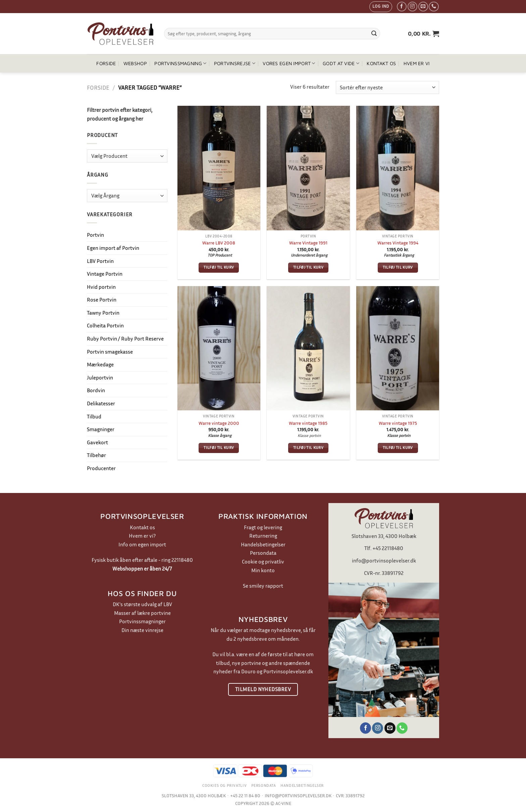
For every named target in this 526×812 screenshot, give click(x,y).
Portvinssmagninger (142, 621)
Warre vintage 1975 (398, 423)
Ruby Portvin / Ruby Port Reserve (125, 339)
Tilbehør (96, 455)
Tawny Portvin (103, 313)
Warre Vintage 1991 (308, 243)
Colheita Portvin (105, 325)
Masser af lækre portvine (142, 613)
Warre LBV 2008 (219, 243)
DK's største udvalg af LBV (142, 604)
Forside (106, 63)
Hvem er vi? (142, 536)
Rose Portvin (102, 300)
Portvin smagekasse (110, 352)
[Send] (374, 34)
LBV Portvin (100, 261)
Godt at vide (341, 63)
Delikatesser (101, 403)
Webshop (135, 63)
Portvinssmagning (180, 63)
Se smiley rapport (263, 586)
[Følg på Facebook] (402, 7)
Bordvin (96, 390)
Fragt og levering (263, 527)
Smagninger (101, 429)
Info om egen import (142, 544)
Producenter (101, 468)
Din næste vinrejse (142, 630)
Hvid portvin (101, 287)
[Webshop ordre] (387, 87)
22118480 (182, 560)
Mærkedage (100, 364)
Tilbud (94, 416)
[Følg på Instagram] (412, 7)
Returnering (263, 536)
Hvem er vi (417, 63)
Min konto (263, 570)
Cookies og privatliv (224, 785)
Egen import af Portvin (113, 248)
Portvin (95, 235)
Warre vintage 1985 (308, 423)
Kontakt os (381, 63)
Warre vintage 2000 (219, 423)
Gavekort (97, 442)
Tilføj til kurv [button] (219, 267)
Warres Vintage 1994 (398, 243)
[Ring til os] (434, 7)
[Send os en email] (423, 7)
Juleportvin (100, 377)
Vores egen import (289, 63)
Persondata (263, 553)
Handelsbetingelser (263, 544)
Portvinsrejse (235, 63)
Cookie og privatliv (263, 561)
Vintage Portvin (105, 274)
